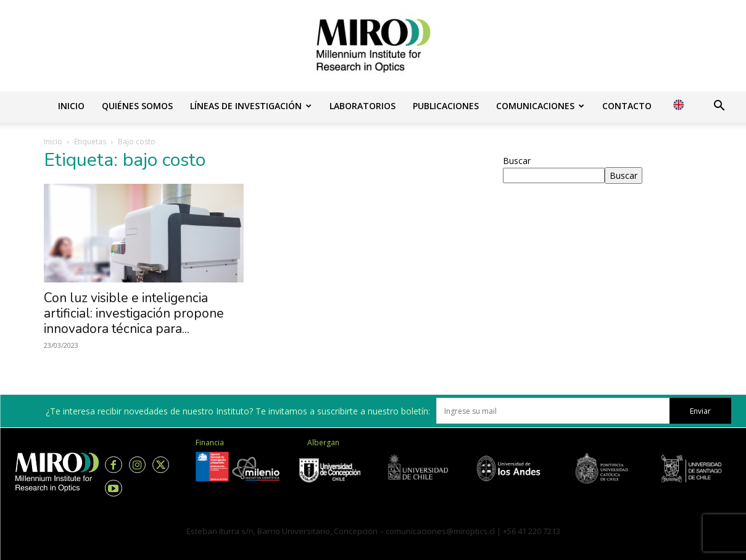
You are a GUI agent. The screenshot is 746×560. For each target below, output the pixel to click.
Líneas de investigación (251, 106)
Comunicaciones (540, 106)
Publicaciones (446, 106)
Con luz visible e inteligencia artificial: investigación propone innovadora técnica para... (134, 313)
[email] (553, 411)
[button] (719, 107)
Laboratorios (363, 106)
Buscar (517, 161)
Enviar (700, 411)
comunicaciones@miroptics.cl (440, 531)
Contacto (627, 106)
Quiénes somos (137, 106)
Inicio (71, 106)
